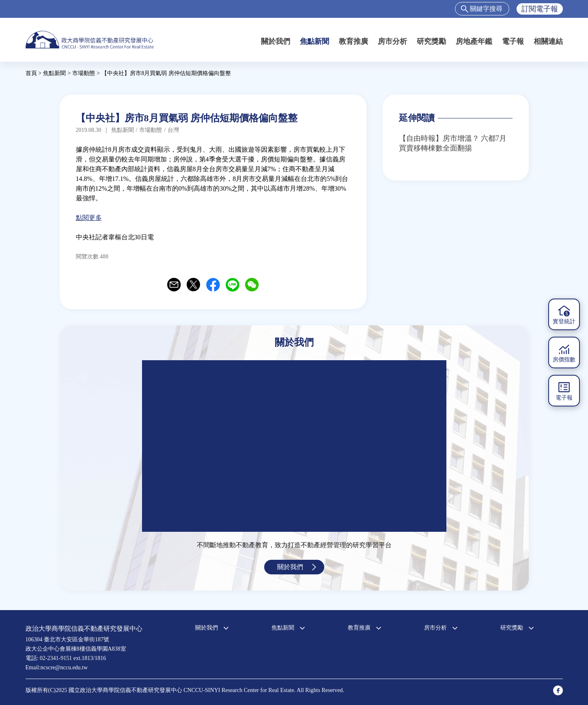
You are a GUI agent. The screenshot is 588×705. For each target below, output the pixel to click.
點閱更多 (89, 218)
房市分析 (392, 41)
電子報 (513, 41)
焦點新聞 (314, 41)
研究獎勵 (431, 41)
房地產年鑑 (474, 41)
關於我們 (276, 41)
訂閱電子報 (540, 9)
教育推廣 (353, 41)
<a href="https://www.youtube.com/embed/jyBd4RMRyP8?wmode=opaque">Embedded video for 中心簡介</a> (294, 446)
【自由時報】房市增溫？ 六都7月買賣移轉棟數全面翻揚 (453, 143)
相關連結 (548, 41)
